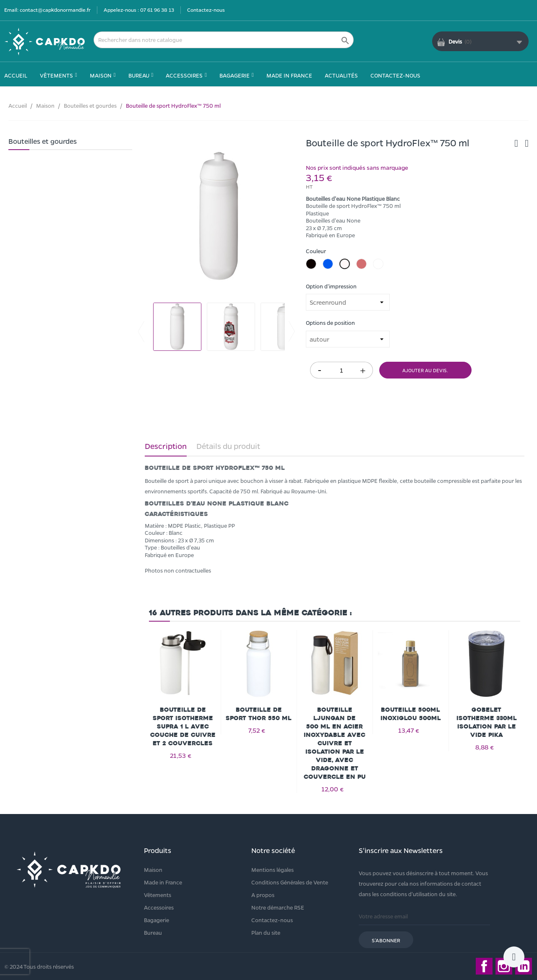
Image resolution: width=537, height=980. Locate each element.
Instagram (504, 966)
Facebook (484, 966)
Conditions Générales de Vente (290, 882)
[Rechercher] (224, 40)
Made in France (163, 882)
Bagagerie (156, 920)
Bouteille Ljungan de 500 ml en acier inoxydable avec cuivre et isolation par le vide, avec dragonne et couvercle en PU (335, 743)
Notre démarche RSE (278, 907)
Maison (153, 870)
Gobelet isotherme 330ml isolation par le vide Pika (487, 722)
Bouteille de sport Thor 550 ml (259, 714)
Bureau (153, 932)
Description (166, 446)
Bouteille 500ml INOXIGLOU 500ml (411, 714)
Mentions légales (272, 870)
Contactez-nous (206, 10)
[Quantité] (341, 370)
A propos (263, 895)
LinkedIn (524, 966)
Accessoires (159, 907)
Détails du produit (228, 446)
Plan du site (266, 932)
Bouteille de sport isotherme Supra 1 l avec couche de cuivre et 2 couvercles (183, 727)
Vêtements (158, 895)
